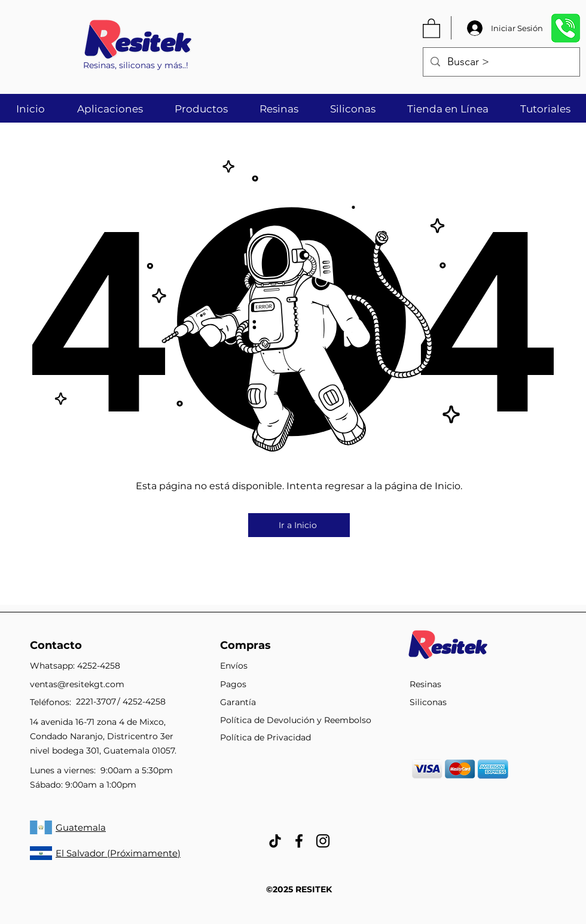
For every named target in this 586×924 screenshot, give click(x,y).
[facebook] (299, 841)
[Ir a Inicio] (299, 525)
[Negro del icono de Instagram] (323, 841)
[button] (431, 28)
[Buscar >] (501, 62)
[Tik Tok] (275, 841)
